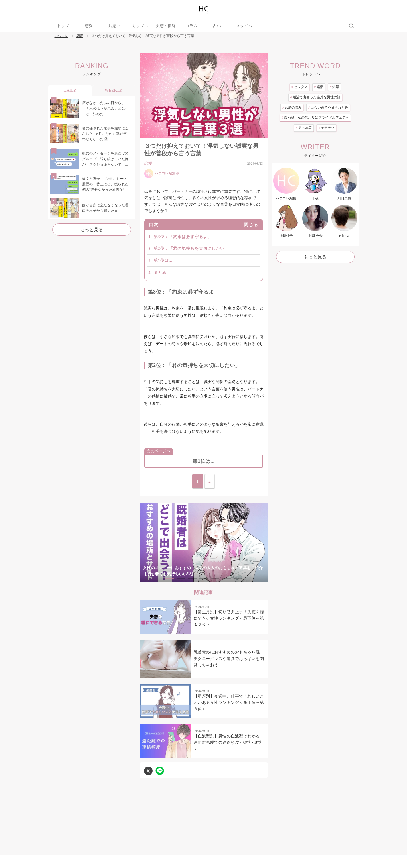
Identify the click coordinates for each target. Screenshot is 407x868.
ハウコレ (62, 36)
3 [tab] (192, 578)
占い (217, 26)
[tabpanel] (204, 542)
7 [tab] (238, 578)
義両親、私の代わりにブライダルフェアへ (315, 117)
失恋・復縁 (166, 26)
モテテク (326, 128)
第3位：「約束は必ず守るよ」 (183, 237)
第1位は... (163, 261)
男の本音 (304, 128)
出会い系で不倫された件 (328, 107)
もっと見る (92, 230)
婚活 (319, 87)
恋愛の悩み (292, 107)
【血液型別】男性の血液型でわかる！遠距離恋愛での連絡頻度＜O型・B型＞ (229, 743)
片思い (114, 26)
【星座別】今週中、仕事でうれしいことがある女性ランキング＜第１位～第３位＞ (229, 703)
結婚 (334, 87)
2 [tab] (181, 578)
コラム (191, 26)
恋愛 (89, 26)
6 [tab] (226, 578)
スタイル (244, 26)
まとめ (160, 273)
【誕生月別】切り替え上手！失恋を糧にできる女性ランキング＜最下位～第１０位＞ (229, 618)
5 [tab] (215, 578)
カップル (140, 26)
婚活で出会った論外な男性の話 (315, 97)
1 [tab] (169, 578)
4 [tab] (204, 578)
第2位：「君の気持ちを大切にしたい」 (191, 249)
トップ (63, 26)
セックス (300, 87)
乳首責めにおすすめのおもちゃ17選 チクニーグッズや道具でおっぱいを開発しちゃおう (229, 659)
